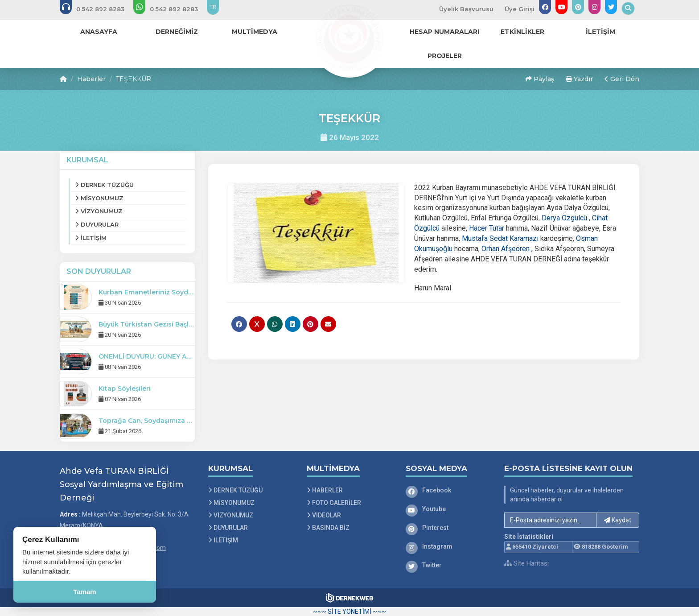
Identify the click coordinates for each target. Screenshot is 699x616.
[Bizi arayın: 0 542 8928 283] (98, 9)
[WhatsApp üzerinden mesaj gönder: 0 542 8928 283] (172, 9)
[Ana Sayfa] (349, 37)
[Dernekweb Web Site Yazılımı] (350, 598)
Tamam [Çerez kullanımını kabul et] (84, 592)
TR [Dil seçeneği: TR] (213, 7)
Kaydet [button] (618, 520)
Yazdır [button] (579, 79)
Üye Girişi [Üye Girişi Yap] (520, 9)
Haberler (91, 79)
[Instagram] (448, 546)
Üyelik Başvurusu (466, 9)
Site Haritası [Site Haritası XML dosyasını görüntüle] (526, 563)
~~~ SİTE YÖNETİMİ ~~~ (349, 612)
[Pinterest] (448, 528)
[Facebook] (448, 490)
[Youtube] (448, 509)
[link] (564, 218)
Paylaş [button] (540, 79)
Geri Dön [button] (622, 79)
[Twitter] (448, 565)
